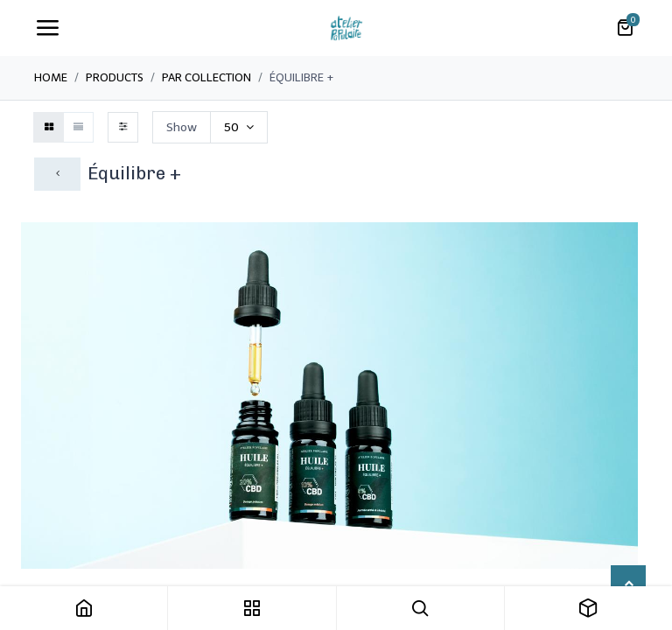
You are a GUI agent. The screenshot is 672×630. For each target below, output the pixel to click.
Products (115, 77)
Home (51, 77)
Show (182, 127)
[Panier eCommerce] (625, 28)
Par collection (206, 77)
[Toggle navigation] (47, 28)
